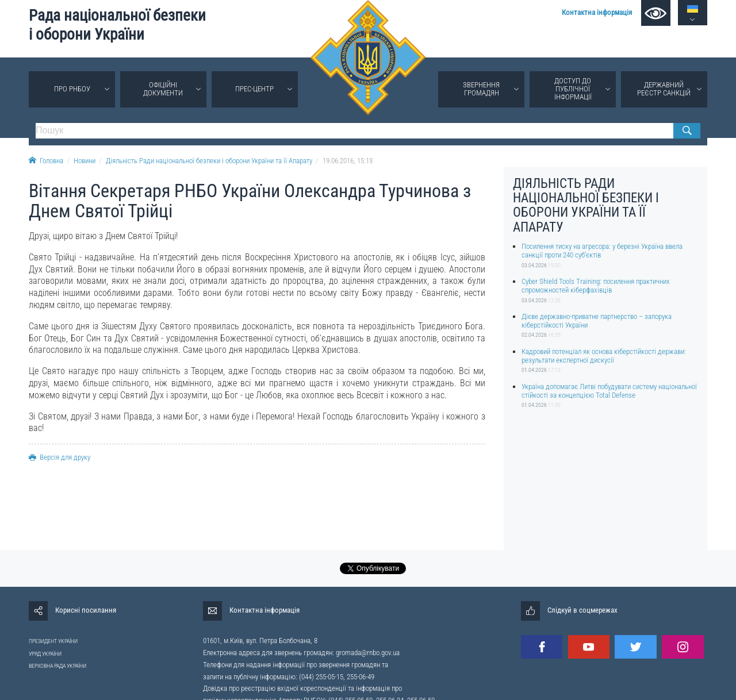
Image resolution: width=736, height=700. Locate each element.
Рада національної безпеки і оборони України (117, 25)
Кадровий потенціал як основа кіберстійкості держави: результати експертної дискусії (604, 356)
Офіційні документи (163, 89)
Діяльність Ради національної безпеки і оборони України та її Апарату (209, 161)
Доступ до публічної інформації (573, 89)
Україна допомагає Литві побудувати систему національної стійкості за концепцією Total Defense (609, 391)
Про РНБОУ (72, 89)
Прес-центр (254, 89)
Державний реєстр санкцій (664, 89)
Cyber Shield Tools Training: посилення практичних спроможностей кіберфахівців (596, 286)
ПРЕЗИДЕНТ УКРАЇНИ (53, 641)
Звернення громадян (481, 89)
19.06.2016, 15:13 (348, 161)
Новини (85, 161)
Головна (46, 161)
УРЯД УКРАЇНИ (45, 654)
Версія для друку (60, 457)
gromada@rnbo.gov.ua (368, 653)
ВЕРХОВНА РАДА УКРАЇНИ (57, 666)
